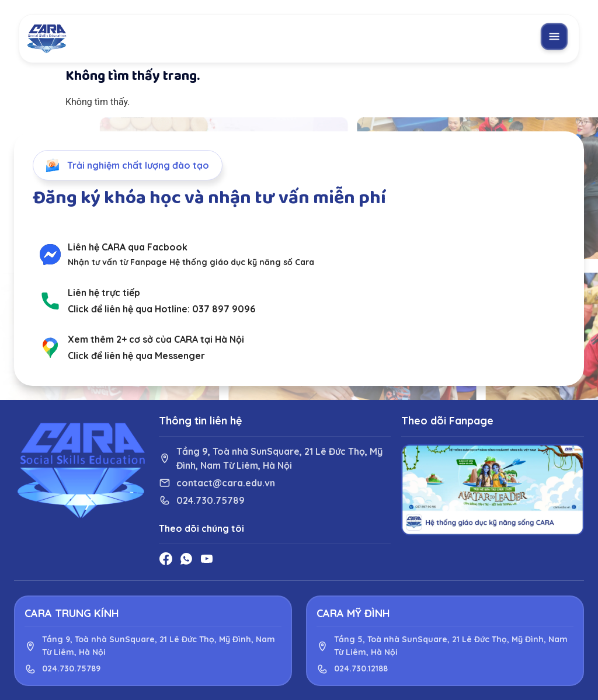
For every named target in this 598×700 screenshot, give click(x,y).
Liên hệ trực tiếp (104, 292)
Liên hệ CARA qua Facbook (128, 247)
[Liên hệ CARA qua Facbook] (50, 255)
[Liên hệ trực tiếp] (50, 301)
